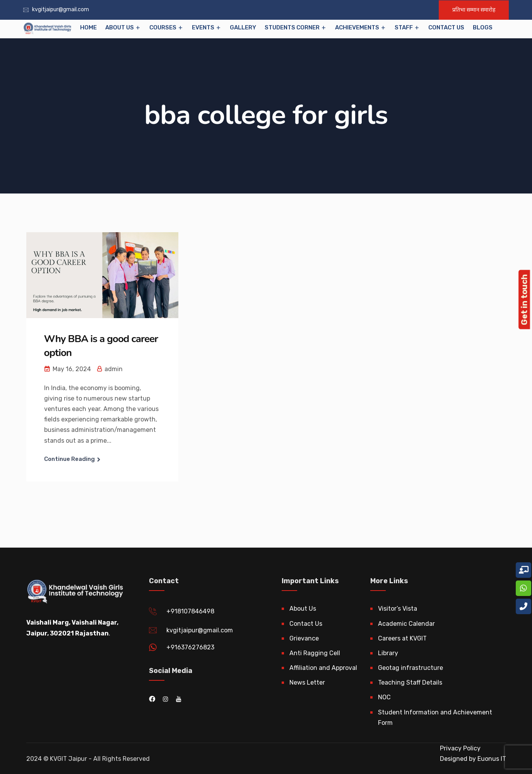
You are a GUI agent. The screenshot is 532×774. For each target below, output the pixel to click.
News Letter (307, 682)
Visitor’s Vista (398, 609)
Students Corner (292, 27)
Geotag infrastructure (411, 668)
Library (388, 653)
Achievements (357, 27)
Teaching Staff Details (410, 682)
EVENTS (203, 27)
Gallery (243, 27)
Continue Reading (69, 459)
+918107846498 (190, 611)
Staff (404, 27)
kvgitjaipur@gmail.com (61, 9)
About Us (120, 27)
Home (88, 27)
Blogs (483, 27)
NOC (384, 697)
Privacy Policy (460, 748)
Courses (163, 27)
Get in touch (524, 300)
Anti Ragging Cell (315, 653)
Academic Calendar (406, 624)
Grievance (304, 638)
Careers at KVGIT (402, 638)
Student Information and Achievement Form (435, 717)
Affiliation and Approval (323, 668)
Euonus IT (491, 759)
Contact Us (446, 27)
